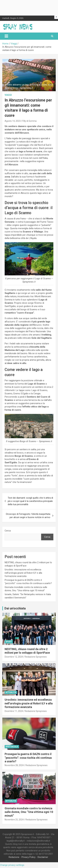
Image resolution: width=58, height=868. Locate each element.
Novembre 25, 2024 (14, 820)
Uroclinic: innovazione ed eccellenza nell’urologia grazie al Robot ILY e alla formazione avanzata (23, 573)
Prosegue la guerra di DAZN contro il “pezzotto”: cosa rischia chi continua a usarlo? (28, 758)
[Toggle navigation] (6, 36)
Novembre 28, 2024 (14, 765)
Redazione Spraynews (36, 657)
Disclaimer (43, 857)
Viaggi (8, 95)
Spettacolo (12, 747)
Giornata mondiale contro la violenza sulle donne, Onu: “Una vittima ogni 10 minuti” (29, 812)
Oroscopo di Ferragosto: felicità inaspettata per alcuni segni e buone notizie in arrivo (28, 516)
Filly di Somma (29, 121)
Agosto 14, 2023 (13, 121)
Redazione (14, 857)
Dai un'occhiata (15, 608)
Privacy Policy (28, 857)
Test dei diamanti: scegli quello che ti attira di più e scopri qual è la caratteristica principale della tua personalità (30, 501)
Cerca (8, 531)
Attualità (11, 692)
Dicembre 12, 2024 (14, 657)
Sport (9, 642)
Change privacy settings (12, 865)
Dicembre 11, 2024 (14, 711)
